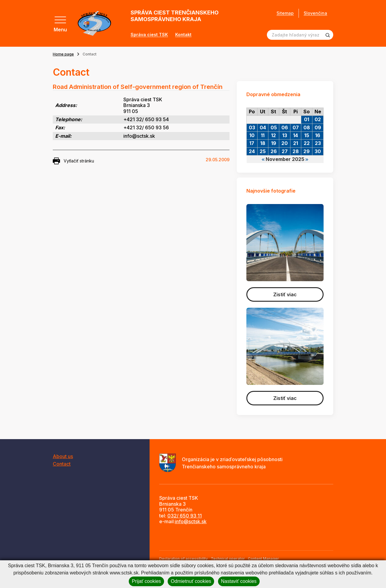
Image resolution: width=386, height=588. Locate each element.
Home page (63, 54)
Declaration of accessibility (184, 559)
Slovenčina (315, 13)
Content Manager (263, 559)
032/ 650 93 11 (185, 516)
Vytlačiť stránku (73, 161)
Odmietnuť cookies (191, 581)
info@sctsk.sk (191, 521)
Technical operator (228, 559)
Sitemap (285, 13)
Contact (62, 464)
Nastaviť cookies (239, 581)
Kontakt (183, 35)
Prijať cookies (146, 581)
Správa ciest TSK (149, 35)
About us (63, 456)
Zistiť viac (285, 294)
